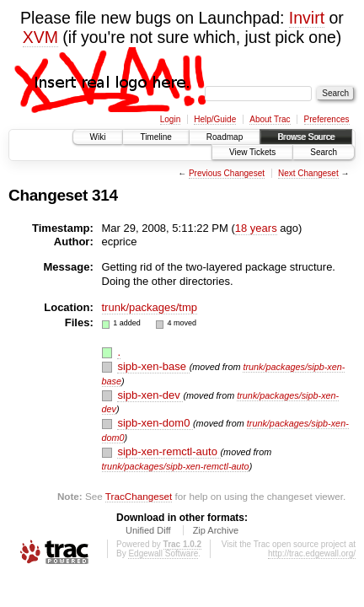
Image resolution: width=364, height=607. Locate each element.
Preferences (327, 119)
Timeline (155, 137)
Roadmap (225, 137)
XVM (40, 37)
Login (170, 119)
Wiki (98, 137)
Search (324, 152)
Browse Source (306, 137)
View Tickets (252, 152)
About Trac (270, 119)
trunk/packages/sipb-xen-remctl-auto (176, 466)
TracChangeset (139, 496)
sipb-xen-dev (150, 395)
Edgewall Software (163, 553)
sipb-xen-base (153, 366)
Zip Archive (216, 530)
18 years (256, 228)
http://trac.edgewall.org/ (312, 553)
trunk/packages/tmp (150, 307)
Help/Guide (215, 119)
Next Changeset (308, 173)
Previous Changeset (227, 173)
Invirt (307, 18)
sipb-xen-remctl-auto (169, 451)
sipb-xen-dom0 (155, 423)
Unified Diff (148, 530)
